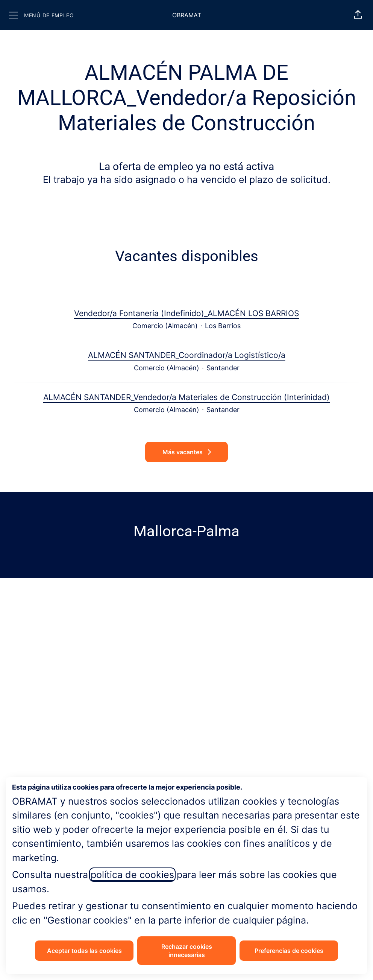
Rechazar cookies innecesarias (187, 951)
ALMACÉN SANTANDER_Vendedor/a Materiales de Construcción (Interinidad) (186, 397)
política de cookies (132, 875)
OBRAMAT (187, 15)
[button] (358, 15)
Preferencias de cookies (289, 951)
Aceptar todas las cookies (84, 951)
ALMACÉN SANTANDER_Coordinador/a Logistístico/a (187, 355)
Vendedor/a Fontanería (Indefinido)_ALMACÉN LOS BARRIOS (186, 313)
